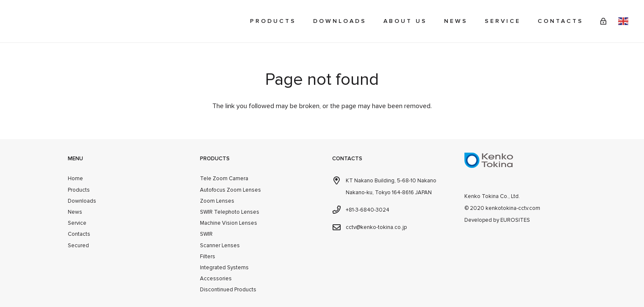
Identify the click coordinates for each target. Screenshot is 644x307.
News (75, 212)
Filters (208, 257)
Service (77, 223)
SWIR (206, 234)
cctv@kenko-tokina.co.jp (376, 227)
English (623, 21)
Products (79, 190)
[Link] (603, 21)
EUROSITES (515, 220)
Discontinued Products (228, 290)
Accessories (216, 279)
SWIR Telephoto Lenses (230, 212)
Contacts (79, 234)
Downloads (82, 201)
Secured (78, 246)
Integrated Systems (224, 268)
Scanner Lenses (220, 246)
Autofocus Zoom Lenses (230, 190)
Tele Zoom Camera (224, 179)
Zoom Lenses (217, 201)
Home (75, 179)
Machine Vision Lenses (229, 223)
